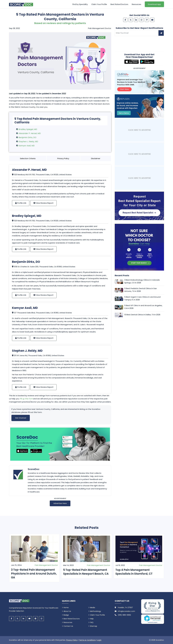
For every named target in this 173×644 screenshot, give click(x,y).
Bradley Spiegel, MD (28, 129)
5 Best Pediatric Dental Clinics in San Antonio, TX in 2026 (141, 290)
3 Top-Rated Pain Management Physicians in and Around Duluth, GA (34, 574)
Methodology (96, 611)
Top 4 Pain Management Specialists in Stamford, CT (134, 572)
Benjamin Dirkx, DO (27, 137)
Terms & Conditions (87, 640)
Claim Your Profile (99, 4)
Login (99, 640)
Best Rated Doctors (119, 4)
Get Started (21, 418)
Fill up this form (27, 399)
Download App (154, 4)
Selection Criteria (28, 158)
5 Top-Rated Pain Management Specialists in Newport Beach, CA (86, 572)
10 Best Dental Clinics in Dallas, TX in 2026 (142, 315)
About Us (67, 611)
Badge (66, 615)
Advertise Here (60, 503)
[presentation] (133, 42)
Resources (136, 4)
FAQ (92, 622)
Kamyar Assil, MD (27, 146)
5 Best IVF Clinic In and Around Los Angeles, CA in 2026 (143, 307)
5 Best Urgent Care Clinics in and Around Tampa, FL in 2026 (142, 298)
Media (93, 608)
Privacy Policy (63, 158)
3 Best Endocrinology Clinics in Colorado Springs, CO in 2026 (142, 281)
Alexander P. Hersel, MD (30, 133)
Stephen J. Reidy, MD (28, 142)
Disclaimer (96, 158)
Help (92, 619)
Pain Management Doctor (46, 565)
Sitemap (94, 626)
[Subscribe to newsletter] (161, 33)
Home (66, 608)
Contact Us (68, 626)
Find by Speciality (80, 4)
